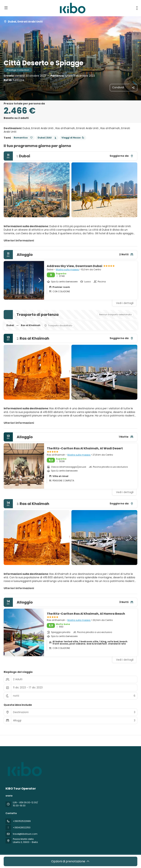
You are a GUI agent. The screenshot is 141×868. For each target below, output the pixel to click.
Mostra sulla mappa (68, 269)
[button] (11, 190)
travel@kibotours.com (25, 834)
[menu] (137, 8)
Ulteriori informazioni (19, 241)
